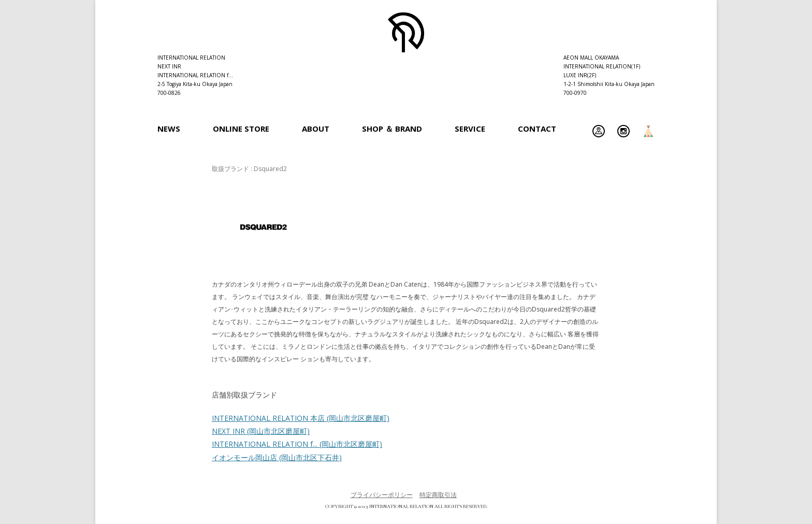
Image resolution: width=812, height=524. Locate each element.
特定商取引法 (438, 495)
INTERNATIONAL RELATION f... (297, 444)
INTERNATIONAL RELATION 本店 (301, 418)
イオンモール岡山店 (277, 457)
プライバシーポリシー (382, 495)
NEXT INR (261, 431)
